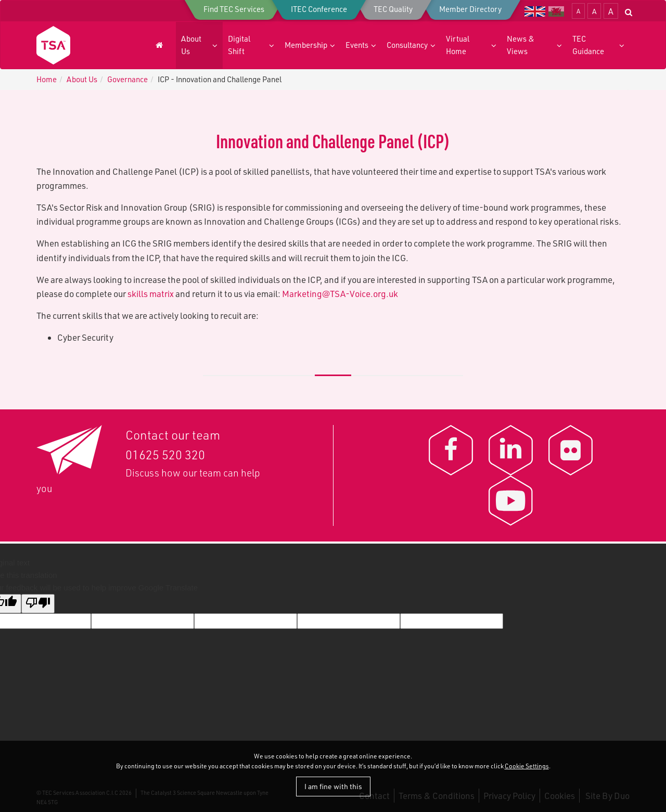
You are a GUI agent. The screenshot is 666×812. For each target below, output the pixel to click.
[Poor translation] (38, 604)
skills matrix (151, 294)
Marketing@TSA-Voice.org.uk (340, 294)
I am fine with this (333, 786)
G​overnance (127, 79)
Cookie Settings (527, 766)
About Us (82, 79)
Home (47, 79)
